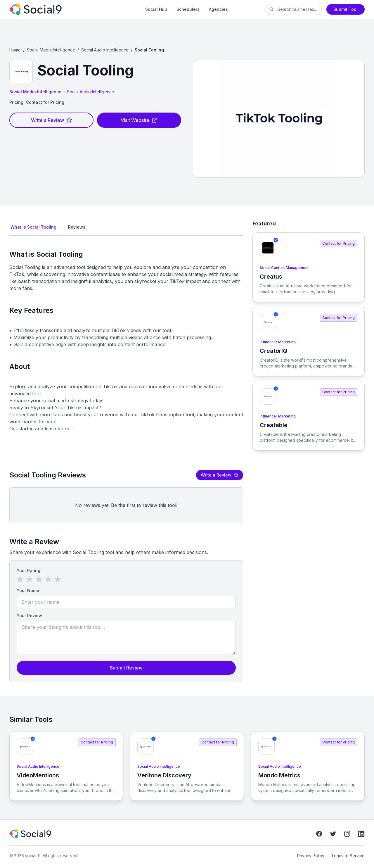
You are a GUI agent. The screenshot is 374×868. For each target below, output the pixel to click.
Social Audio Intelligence (105, 50)
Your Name (28, 590)
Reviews (77, 227)
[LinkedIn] (361, 834)
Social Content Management (284, 268)
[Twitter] (333, 834)
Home (15, 50)
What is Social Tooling (33, 227)
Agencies (218, 9)
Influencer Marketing (278, 342)
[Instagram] (347, 834)
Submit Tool (346, 9)
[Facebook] (319, 834)
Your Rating (28, 571)
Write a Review (52, 120)
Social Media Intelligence (51, 50)
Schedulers (188, 9)
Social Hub (156, 9)
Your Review (29, 616)
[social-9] (58, 9)
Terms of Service (348, 856)
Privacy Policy (311, 856)
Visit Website (139, 120)
